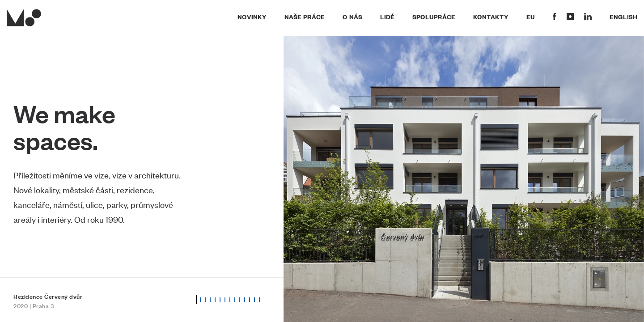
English (623, 17)
